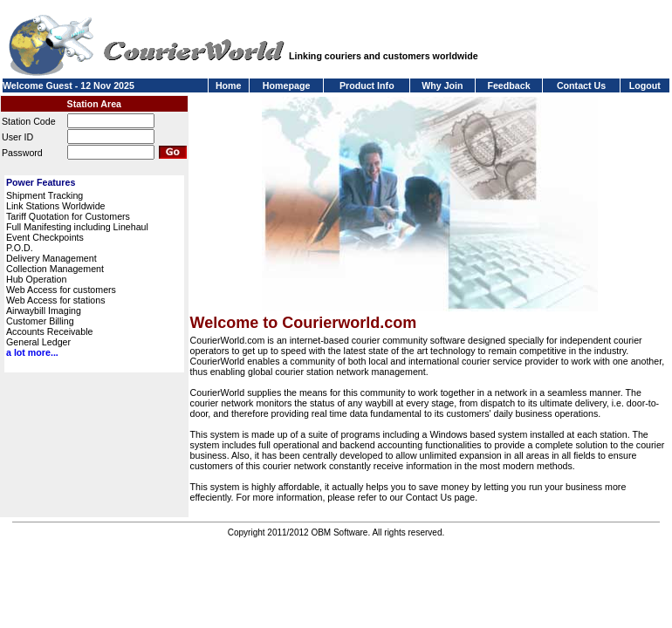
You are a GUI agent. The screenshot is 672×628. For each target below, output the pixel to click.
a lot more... (32, 352)
